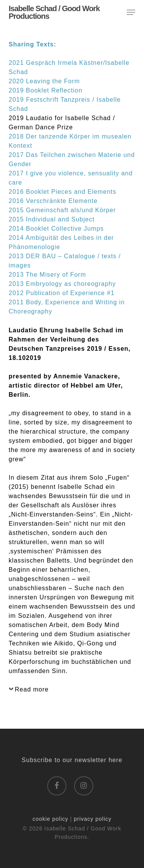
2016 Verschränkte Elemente (53, 201)
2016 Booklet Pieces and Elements (63, 192)
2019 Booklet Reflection (46, 90)
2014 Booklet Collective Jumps (56, 229)
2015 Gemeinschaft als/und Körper (62, 210)
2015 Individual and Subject (52, 219)
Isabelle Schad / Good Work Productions (54, 12)
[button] (131, 12)
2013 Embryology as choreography (62, 284)
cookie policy (50, 819)
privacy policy (93, 819)
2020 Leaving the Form (45, 81)
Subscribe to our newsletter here (72, 760)
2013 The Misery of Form (47, 275)
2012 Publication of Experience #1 (62, 293)
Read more (32, 689)
